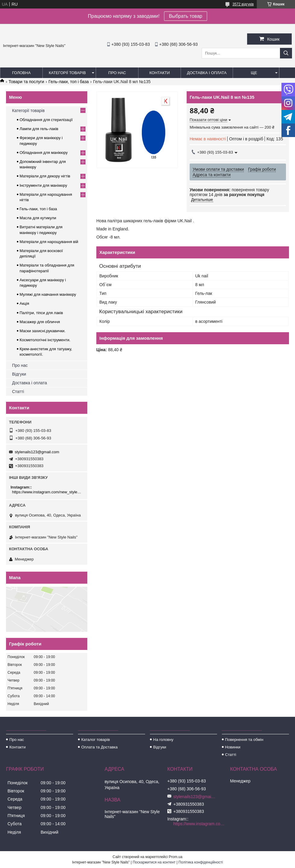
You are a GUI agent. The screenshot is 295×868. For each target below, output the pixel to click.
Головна (21, 73)
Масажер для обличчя (40, 322)
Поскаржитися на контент (154, 862)
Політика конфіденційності (201, 862)
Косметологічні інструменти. (45, 340)
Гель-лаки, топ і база (69, 82)
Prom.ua (176, 857)
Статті (18, 392)
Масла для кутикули (38, 218)
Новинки (233, 747)
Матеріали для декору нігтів (45, 176)
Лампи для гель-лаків (39, 129)
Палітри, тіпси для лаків (41, 313)
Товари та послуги (26, 82)
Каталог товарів (96, 740)
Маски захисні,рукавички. (43, 331)
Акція (24, 303)
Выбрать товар (186, 16)
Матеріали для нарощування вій (49, 242)
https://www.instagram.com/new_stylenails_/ (47, 492)
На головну (163, 740)
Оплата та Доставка (99, 747)
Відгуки (19, 374)
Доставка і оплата (207, 73)
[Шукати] (286, 53)
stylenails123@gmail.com (37, 452)
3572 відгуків (243, 4)
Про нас (117, 73)
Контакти (160, 73)
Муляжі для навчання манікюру (48, 294)
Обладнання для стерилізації (46, 120)
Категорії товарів (67, 73)
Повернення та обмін (244, 740)
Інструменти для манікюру (43, 185)
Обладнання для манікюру (44, 153)
